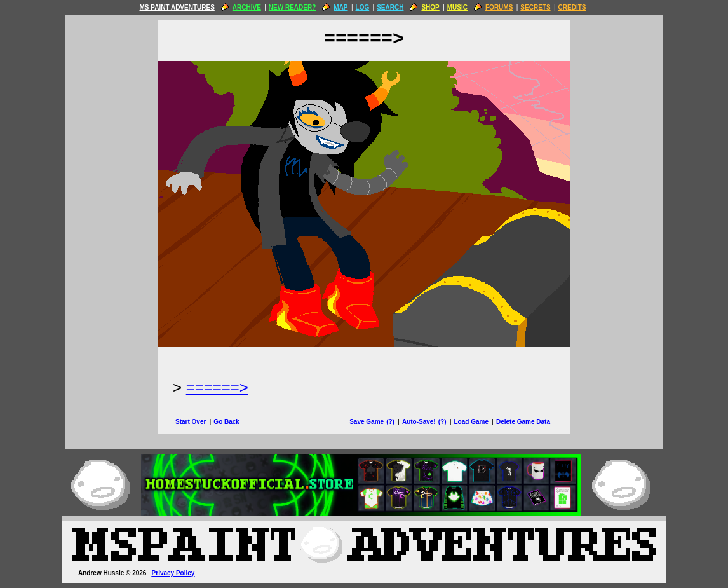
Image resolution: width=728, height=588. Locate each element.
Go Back (226, 422)
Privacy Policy (173, 573)
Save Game (367, 422)
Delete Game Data (523, 422)
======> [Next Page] (217, 387)
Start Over (191, 422)
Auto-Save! (419, 422)
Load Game (471, 422)
